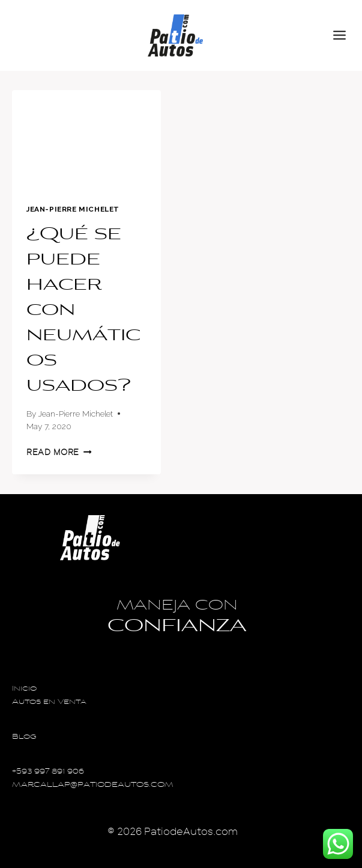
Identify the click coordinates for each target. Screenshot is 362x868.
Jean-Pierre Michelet (73, 209)
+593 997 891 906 (48, 772)
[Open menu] (345, 35)
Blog (24, 737)
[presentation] (86, 140)
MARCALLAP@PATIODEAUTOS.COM (93, 785)
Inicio (24, 689)
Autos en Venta (49, 702)
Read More (59, 452)
